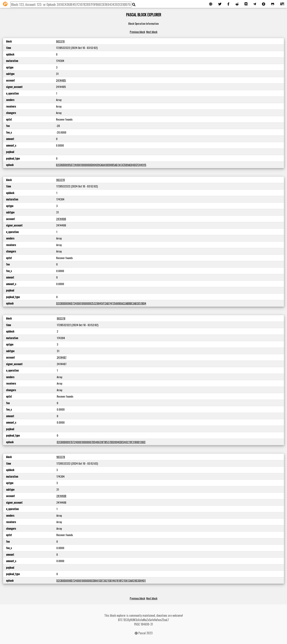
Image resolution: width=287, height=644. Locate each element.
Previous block (137, 32)
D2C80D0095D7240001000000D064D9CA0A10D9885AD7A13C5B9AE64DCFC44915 (101, 165)
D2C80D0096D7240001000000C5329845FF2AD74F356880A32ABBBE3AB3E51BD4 (101, 303)
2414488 (61, 496)
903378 (60, 41)
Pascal (142, 633)
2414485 (61, 80)
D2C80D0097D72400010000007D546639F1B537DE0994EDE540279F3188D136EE (101, 442)
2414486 (61, 219)
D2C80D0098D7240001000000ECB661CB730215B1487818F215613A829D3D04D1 (101, 580)
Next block (152, 32)
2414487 (62, 357)
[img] (134, 5)
